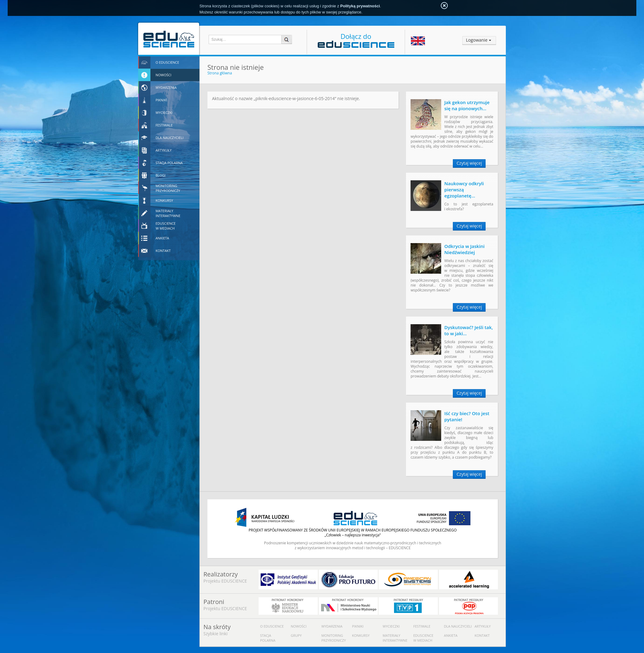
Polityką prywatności (360, 6)
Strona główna (220, 73)
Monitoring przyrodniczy (334, 638)
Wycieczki (391, 626)
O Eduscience (272, 626)
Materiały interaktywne (395, 638)
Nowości (299, 626)
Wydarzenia (332, 626)
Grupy (296, 635)
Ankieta (451, 635)
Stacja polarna (268, 638)
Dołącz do (356, 40)
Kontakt (482, 635)
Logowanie (477, 40)
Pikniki (358, 626)
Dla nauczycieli (458, 626)
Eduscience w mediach (423, 638)
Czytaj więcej (469, 163)
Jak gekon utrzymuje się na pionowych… (467, 105)
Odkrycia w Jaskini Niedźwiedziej (464, 249)
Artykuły (483, 626)
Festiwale (422, 626)
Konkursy (361, 635)
